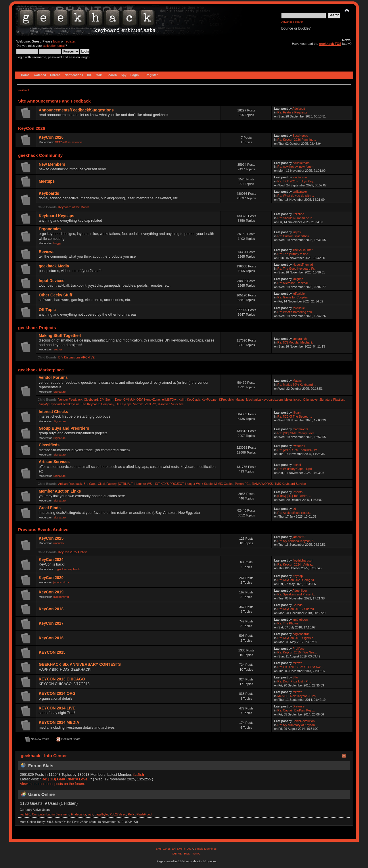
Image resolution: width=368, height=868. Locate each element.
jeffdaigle (299, 294)
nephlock (74, 569)
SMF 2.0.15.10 (166, 849)
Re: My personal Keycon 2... (297, 541)
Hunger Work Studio (199, 484)
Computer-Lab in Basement (51, 814)
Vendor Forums (53, 378)
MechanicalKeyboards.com (264, 400)
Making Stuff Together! (60, 336)
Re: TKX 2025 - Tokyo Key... (297, 181)
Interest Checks (53, 412)
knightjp (298, 279)
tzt (294, 509)
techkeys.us (71, 404)
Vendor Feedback (70, 400)
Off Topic (47, 310)
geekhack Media (54, 266)
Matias (297, 381)
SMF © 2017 (185, 849)
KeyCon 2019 (51, 592)
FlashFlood (144, 814)
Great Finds (50, 508)
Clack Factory (107, 484)
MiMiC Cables (224, 484)
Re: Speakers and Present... (297, 594)
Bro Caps (90, 484)
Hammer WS (143, 484)
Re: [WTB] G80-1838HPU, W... (298, 450)
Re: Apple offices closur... (295, 513)
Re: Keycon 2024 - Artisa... (296, 564)
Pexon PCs (243, 484)
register (70, 41)
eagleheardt (301, 634)
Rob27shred (118, 814)
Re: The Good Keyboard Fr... (297, 269)
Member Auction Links (60, 491)
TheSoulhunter (303, 250)
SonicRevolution (304, 721)
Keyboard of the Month (74, 207)
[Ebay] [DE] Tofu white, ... (295, 496)
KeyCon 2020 (51, 578)
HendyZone (152, 400)
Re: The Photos (288, 623)
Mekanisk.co (293, 400)
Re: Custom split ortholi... (294, 236)
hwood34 (299, 446)
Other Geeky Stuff (56, 295)
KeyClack (194, 400)
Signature (60, 392)
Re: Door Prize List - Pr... (294, 681)
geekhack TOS (330, 44)
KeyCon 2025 (51, 538)
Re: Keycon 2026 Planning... (297, 140)
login (57, 41)
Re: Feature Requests (292, 112)
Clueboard (91, 400)
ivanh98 (25, 814)
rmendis (77, 142)
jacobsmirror (61, 582)
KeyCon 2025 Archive (73, 552)
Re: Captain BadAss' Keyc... (297, 710)
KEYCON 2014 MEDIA (59, 723)
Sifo (295, 677)
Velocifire (178, 404)
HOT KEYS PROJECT (169, 484)
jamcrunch (300, 339)
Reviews (47, 252)
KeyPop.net (209, 400)
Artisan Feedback (70, 484)
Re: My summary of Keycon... (297, 725)
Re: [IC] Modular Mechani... (296, 342)
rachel (297, 465)
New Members (52, 164)
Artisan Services (54, 462)
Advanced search (293, 22)
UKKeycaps (123, 404)
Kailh (182, 400)
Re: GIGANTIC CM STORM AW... (300, 667)
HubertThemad (303, 265)
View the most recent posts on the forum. (52, 784)
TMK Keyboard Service (290, 484)
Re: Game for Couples (293, 297)
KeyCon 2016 (51, 638)
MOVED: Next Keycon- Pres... (298, 696)
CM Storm (106, 400)
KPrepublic (226, 400)
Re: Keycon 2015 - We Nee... (297, 652)
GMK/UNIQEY (133, 400)
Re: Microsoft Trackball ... (295, 283)
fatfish (138, 775)
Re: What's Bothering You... (296, 312)
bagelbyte (101, 814)
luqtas (297, 232)
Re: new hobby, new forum (295, 167)
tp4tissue (299, 308)
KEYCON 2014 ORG (57, 694)
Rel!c (131, 814)
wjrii (90, 814)
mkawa (298, 663)
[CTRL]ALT (125, 484)
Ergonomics (50, 229)
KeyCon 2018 (51, 609)
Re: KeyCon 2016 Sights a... (297, 638)
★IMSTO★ (169, 400)
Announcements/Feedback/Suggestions (76, 110)
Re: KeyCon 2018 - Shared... (297, 609)
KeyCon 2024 (51, 560)
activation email (54, 46)
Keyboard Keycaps (57, 216)
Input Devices (52, 281)
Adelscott (299, 109)
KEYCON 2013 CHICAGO (62, 679)
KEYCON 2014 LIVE (57, 708)
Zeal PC (150, 404)
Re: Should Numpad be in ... (297, 218)
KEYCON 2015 (52, 652)
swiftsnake (300, 192)
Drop (118, 400)
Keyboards (49, 193)
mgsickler (61, 569)
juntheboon (300, 620)
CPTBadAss (63, 142)
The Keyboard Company (97, 404)
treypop (298, 576)
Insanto (298, 492)
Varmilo (138, 404)
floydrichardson (303, 560)
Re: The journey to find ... (295, 254)
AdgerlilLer (300, 591)
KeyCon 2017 (51, 623)
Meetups (47, 181)
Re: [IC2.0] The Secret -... (295, 416)
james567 (299, 537)
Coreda (298, 605)
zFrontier (163, 404)
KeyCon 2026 (51, 137)
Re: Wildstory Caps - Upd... (296, 469)
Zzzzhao (298, 214)
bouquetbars (301, 163)
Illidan (297, 412)
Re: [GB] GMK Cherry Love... (297, 433)
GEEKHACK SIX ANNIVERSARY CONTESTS (80, 664)
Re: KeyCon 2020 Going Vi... (297, 580)
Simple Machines (206, 849)
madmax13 (300, 429)
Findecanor (300, 177)
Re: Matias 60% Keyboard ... (297, 385)
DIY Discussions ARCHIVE (76, 357)
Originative (310, 400)
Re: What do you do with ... (296, 196)
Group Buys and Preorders (64, 428)
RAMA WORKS (262, 484)
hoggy (57, 243)
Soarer (58, 349)
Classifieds (49, 445)
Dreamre (299, 706)
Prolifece (299, 649)
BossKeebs (300, 136)
